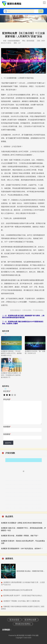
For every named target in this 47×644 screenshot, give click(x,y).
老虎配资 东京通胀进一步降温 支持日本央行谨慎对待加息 (22, 523)
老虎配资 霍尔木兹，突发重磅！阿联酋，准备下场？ (20, 536)
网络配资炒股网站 (23, 624)
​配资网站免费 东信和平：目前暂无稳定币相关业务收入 (23, 596)
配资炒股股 (14, 620)
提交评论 (8, 443)
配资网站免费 (30, 620)
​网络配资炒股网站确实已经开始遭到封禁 (18, 590)
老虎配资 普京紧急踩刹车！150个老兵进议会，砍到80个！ (22, 548)
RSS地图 (28, 635)
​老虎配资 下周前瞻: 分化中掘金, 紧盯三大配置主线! (22, 601)
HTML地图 (35, 635)
